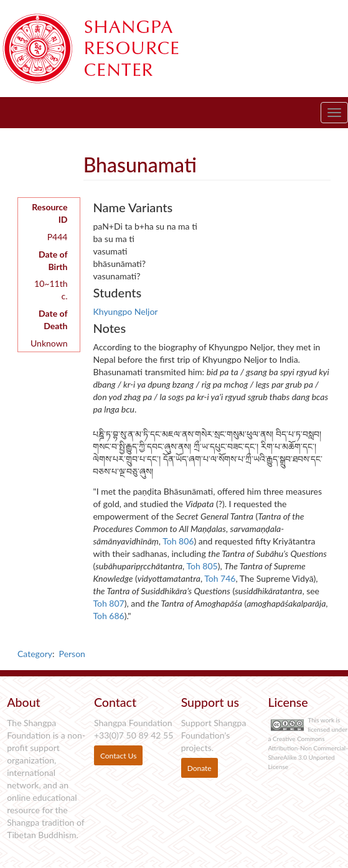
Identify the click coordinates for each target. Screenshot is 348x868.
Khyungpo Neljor (125, 311)
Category (35, 654)
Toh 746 (220, 578)
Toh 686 (108, 616)
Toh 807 (108, 603)
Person (72, 654)
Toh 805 (202, 566)
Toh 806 (178, 541)
